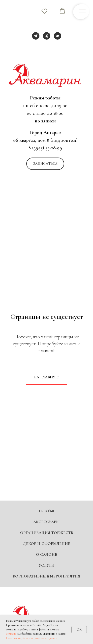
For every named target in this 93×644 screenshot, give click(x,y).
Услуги (47, 565)
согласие (11, 634)
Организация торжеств (47, 533)
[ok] (47, 36)
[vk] (58, 36)
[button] (45, 164)
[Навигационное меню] (82, 11)
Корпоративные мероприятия (46, 576)
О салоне (46, 554)
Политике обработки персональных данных (31, 638)
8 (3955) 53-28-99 (45, 148)
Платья (46, 511)
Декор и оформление (46, 544)
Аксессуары (46, 522)
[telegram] (36, 36)
